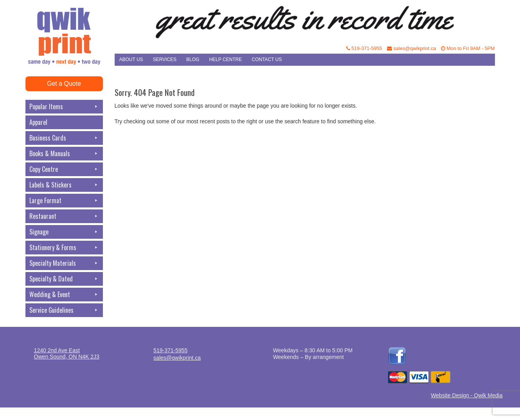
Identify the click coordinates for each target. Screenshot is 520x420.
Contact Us (267, 59)
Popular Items (64, 107)
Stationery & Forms (64, 248)
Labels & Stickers (64, 185)
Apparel (38, 122)
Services (165, 59)
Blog (193, 59)
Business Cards (64, 138)
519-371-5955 (364, 49)
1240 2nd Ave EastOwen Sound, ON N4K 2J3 (67, 353)
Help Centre (225, 59)
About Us (131, 59)
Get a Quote (64, 84)
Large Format (64, 201)
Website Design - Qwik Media (467, 395)
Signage (64, 232)
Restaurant (64, 216)
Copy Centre (64, 169)
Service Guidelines (64, 310)
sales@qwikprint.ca (411, 49)
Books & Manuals (64, 154)
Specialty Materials (64, 263)
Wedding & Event (64, 295)
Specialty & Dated (64, 279)
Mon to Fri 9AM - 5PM (468, 49)
